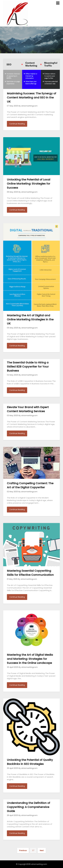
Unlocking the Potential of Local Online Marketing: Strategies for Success (29, 184)
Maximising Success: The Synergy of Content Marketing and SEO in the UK (31, 98)
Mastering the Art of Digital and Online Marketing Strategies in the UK (30, 319)
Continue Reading (17, 124)
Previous (23, 850)
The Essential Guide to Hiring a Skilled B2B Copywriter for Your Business (28, 367)
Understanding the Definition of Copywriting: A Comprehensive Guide (28, 807)
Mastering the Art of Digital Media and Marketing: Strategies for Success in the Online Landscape (30, 659)
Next (42, 850)
